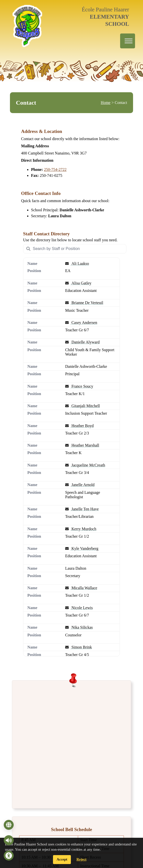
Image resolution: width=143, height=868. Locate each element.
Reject (82, 859)
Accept (62, 859)
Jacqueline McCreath (85, 465)
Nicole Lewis (79, 607)
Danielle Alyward (82, 342)
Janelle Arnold (80, 485)
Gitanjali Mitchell (82, 406)
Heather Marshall (82, 445)
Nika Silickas (79, 627)
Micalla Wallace (81, 588)
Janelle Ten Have (82, 509)
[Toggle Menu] (129, 41)
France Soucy (79, 386)
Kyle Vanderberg (82, 548)
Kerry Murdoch (81, 529)
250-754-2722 (55, 170)
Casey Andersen (81, 322)
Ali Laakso (77, 263)
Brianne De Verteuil (84, 303)
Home (106, 103)
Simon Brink (78, 647)
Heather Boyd (79, 425)
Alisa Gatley (78, 283)
